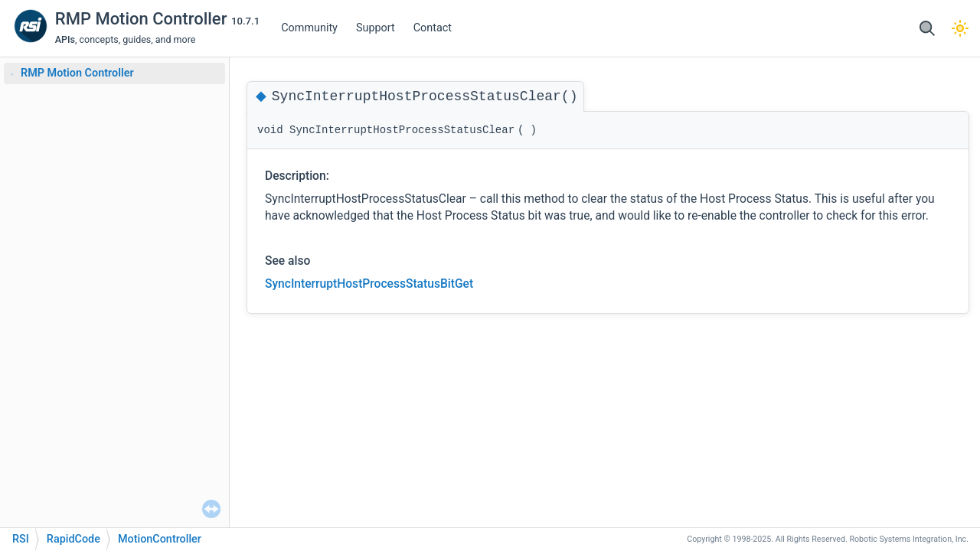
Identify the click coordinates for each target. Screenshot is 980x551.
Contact (433, 28)
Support (376, 28)
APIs (65, 39)
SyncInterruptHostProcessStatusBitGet (369, 284)
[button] (927, 29)
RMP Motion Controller (143, 19)
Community (309, 28)
